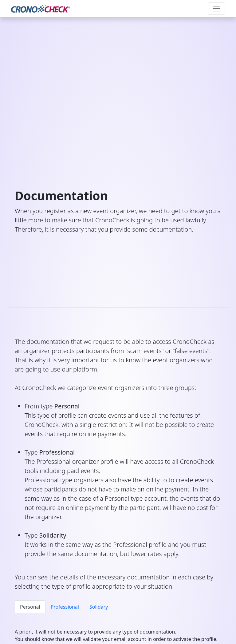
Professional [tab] (65, 607)
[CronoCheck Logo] (41, 9)
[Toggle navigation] (216, 9)
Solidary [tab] (99, 607)
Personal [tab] (30, 607)
